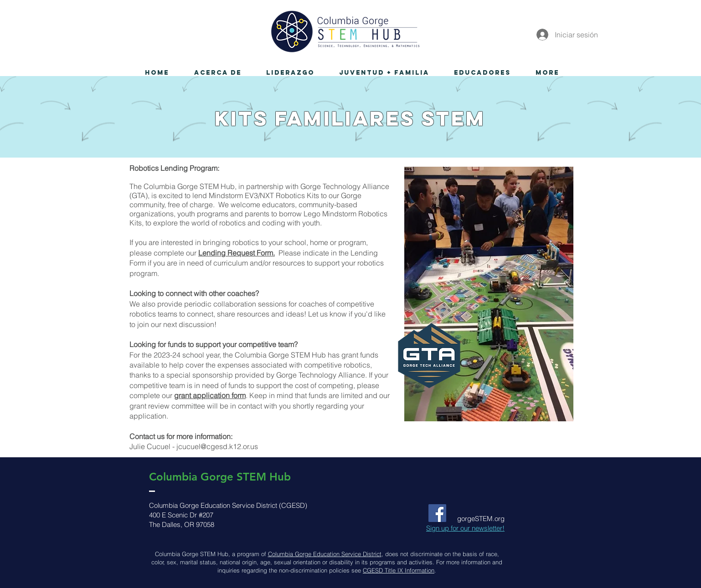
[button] (218, 73)
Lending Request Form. (237, 253)
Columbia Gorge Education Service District (325, 554)
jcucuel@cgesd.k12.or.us (217, 446)
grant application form (210, 395)
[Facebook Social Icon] (437, 513)
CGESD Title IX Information (399, 570)
